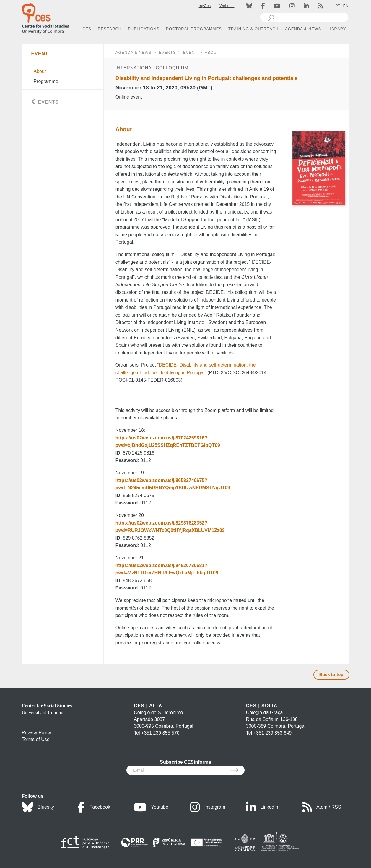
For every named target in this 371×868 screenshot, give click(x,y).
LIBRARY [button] (337, 29)
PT (338, 6)
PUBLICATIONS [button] (144, 29)
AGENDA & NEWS (134, 52)
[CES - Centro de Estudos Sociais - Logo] (45, 17)
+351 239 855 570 (160, 733)
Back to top (331, 674)
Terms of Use (36, 739)
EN (346, 6)
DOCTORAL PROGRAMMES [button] (194, 29)
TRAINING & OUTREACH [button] (253, 29)
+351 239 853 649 (272, 733)
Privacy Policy (37, 733)
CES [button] (87, 29)
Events (167, 52)
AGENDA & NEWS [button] (303, 29)
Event (190, 52)
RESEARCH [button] (110, 29)
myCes (205, 6)
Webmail (227, 6)
